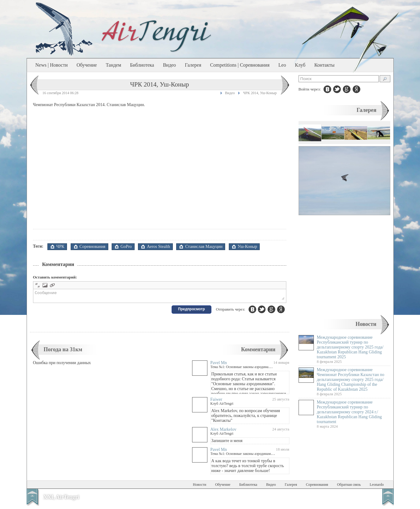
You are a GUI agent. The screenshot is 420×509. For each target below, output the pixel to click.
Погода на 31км (63, 351)
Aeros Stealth (158, 247)
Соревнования (93, 247)
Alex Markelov (223, 431)
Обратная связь (349, 486)
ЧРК (60, 247)
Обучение (87, 65)
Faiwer (216, 401)
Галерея (193, 65)
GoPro (126, 247)
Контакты (324, 65)
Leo (282, 65)
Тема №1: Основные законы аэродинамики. (244, 369)
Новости (366, 324)
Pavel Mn (219, 365)
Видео (169, 65)
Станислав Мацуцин (204, 247)
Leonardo (377, 486)
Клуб (300, 65)
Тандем (113, 65)
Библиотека (142, 65)
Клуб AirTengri (222, 405)
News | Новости (52, 65)
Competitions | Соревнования (240, 65)
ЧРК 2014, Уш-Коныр (260, 93)
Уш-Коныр (247, 247)
